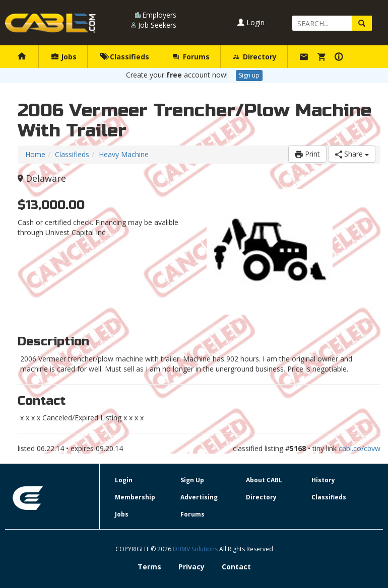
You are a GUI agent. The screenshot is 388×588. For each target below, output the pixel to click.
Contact (236, 567)
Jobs (64, 57)
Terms (149, 567)
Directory (255, 57)
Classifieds (125, 57)
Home (35, 154)
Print (307, 154)
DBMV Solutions (196, 549)
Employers (159, 15)
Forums (191, 57)
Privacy (191, 567)
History (323, 480)
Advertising (199, 497)
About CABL (264, 480)
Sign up (249, 75)
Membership (135, 497)
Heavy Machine (124, 154)
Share (352, 154)
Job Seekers (157, 25)
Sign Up (192, 480)
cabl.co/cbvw (360, 448)
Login (251, 22)
